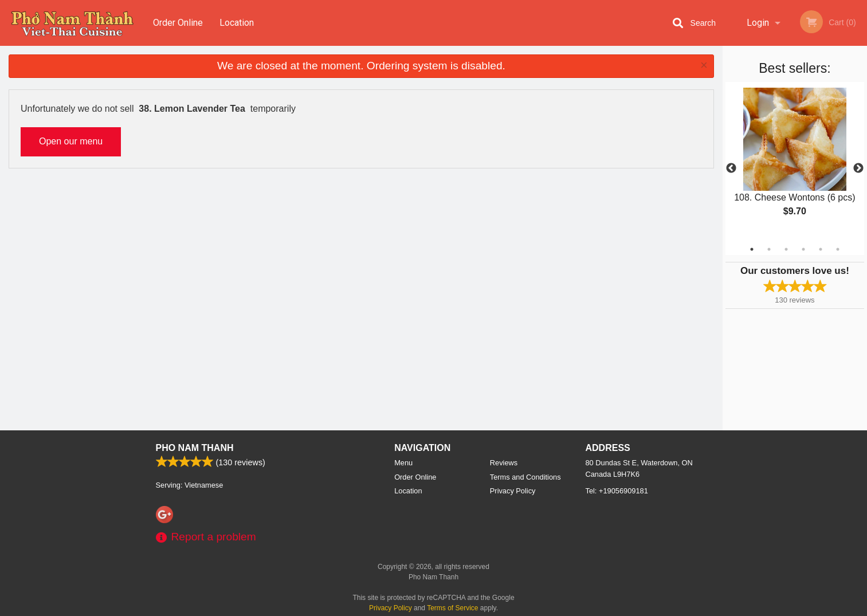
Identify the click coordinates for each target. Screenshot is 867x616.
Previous (731, 168)
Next (858, 168)
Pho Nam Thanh (195, 448)
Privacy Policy (513, 491)
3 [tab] (786, 249)
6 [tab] (838, 249)
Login (758, 23)
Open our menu (71, 141)
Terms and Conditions (525, 477)
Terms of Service (452, 608)
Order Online (178, 23)
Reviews (504, 463)
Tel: (617, 491)
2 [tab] (769, 249)
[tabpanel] (795, 162)
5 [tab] (821, 249)
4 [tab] (803, 249)
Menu (403, 463)
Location (237, 23)
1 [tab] (752, 249)
